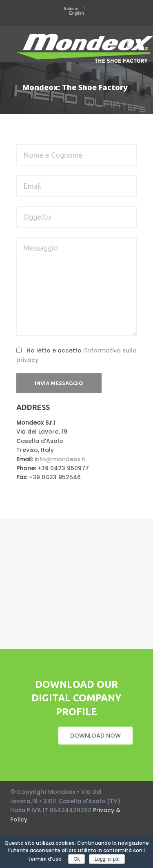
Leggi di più (107, 859)
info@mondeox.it (60, 459)
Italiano (72, 9)
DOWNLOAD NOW (95, 736)
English (76, 13)
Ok (76, 859)
